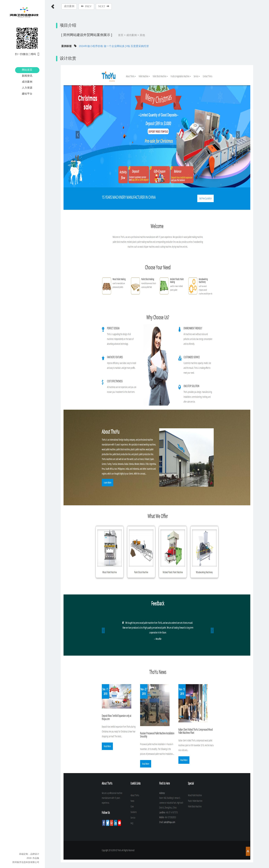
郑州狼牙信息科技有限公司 (26, 862)
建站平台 (27, 94)
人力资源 (27, 88)
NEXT (104, 6)
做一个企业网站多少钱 (117, 46)
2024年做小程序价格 (91, 46)
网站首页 (27, 70)
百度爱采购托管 (140, 46)
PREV (86, 6)
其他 (142, 35)
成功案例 (27, 82)
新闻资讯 (27, 76)
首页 (121, 35)
